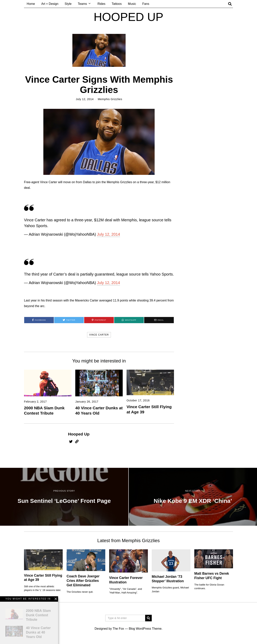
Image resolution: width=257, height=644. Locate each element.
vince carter (99, 335)
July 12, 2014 (108, 234)
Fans (146, 4)
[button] (148, 618)
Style (68, 4)
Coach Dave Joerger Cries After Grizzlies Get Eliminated (83, 581)
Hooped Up (79, 434)
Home (31, 4)
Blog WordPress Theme (145, 629)
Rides (102, 4)
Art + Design (50, 4)
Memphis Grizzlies (110, 99)
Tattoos (117, 4)
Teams (82, 4)
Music (132, 4)
